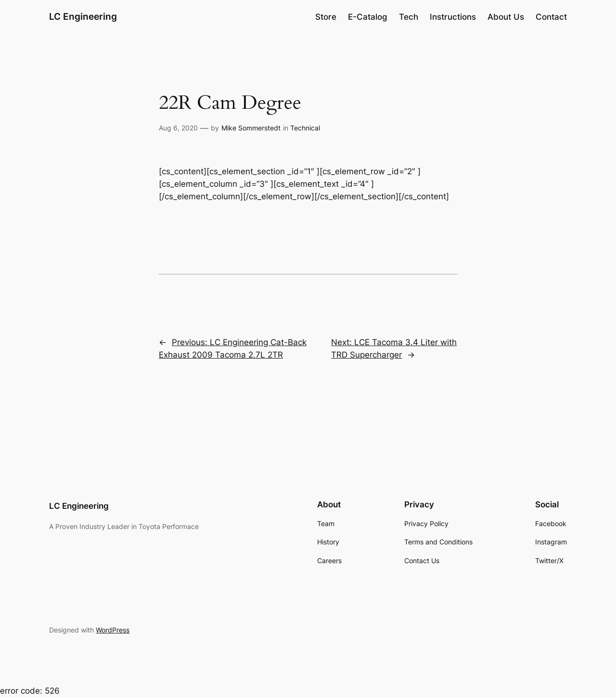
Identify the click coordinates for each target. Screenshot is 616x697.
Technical (305, 128)
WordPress (113, 630)
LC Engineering (83, 16)
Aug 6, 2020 (178, 128)
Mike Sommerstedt (251, 128)
